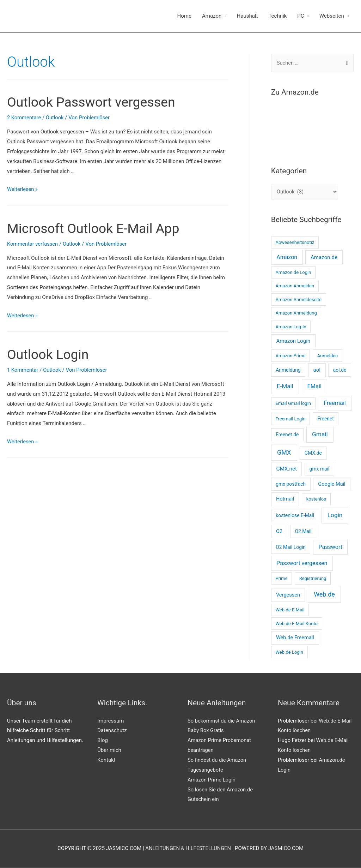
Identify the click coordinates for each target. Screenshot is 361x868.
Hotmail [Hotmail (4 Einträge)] (285, 499)
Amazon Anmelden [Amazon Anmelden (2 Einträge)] (295, 286)
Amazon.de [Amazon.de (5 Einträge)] (324, 258)
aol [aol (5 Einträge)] (317, 370)
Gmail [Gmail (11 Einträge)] (320, 435)
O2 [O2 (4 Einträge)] (279, 532)
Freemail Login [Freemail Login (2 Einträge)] (290, 419)
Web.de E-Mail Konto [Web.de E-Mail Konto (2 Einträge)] (296, 624)
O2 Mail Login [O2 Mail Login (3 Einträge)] (291, 547)
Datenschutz (112, 731)
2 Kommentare (24, 118)
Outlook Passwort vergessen (97, 102)
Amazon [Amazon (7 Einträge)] (287, 258)
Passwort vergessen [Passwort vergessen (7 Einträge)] (302, 564)
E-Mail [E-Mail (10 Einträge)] (285, 387)
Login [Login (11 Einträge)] (335, 515)
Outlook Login (51, 354)
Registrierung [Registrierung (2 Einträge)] (313, 578)
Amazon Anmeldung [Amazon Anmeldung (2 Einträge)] (296, 313)
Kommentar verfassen (33, 244)
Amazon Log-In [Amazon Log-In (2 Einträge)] (291, 327)
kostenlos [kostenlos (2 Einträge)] (316, 499)
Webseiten (332, 16)
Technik (277, 16)
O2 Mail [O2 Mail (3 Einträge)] (303, 532)
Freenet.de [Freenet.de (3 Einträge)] (287, 435)
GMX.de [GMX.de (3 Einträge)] (313, 453)
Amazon (212, 16)
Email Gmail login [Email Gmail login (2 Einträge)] (293, 404)
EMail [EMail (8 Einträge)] (314, 387)
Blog (103, 741)
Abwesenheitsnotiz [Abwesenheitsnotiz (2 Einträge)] (295, 243)
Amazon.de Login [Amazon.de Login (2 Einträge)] (293, 272)
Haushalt (247, 16)
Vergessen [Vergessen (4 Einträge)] (288, 595)
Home (184, 16)
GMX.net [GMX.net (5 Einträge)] (286, 469)
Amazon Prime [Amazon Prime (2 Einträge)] (290, 356)
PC (301, 16)
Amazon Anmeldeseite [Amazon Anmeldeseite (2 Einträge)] (298, 300)
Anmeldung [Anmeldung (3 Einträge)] (288, 370)
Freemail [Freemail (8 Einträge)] (335, 403)
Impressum (111, 721)
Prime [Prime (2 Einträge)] (281, 578)
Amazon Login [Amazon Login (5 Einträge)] (293, 341)
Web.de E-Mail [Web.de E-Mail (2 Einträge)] (290, 610)
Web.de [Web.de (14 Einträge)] (324, 594)
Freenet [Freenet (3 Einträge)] (326, 419)
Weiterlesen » (23, 189)
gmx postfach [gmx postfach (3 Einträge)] (291, 484)
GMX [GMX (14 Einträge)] (284, 452)
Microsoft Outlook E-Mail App (99, 228)
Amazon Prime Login (212, 780)
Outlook (56, 118)
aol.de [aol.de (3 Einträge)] (340, 370)
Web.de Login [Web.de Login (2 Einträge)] (289, 652)
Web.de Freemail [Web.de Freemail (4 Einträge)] (295, 637)
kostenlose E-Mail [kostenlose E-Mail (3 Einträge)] (295, 516)
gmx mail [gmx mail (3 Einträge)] (320, 469)
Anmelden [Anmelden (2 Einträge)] (328, 356)
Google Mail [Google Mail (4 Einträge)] (332, 484)
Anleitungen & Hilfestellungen (188, 849)
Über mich (109, 750)
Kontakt (106, 760)
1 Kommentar (23, 370)
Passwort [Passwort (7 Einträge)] (331, 547)
